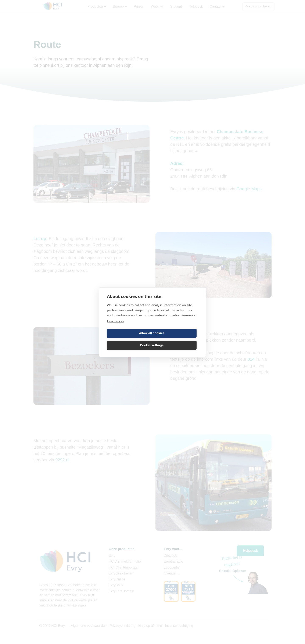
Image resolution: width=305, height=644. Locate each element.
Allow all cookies (152, 333)
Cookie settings (152, 345)
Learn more (116, 321)
